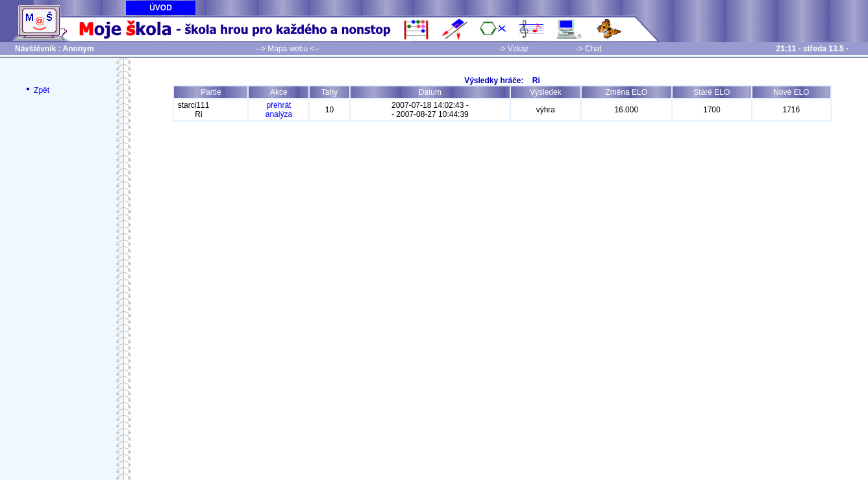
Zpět (37, 90)
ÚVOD (161, 8)
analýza (279, 114)
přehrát (279, 105)
